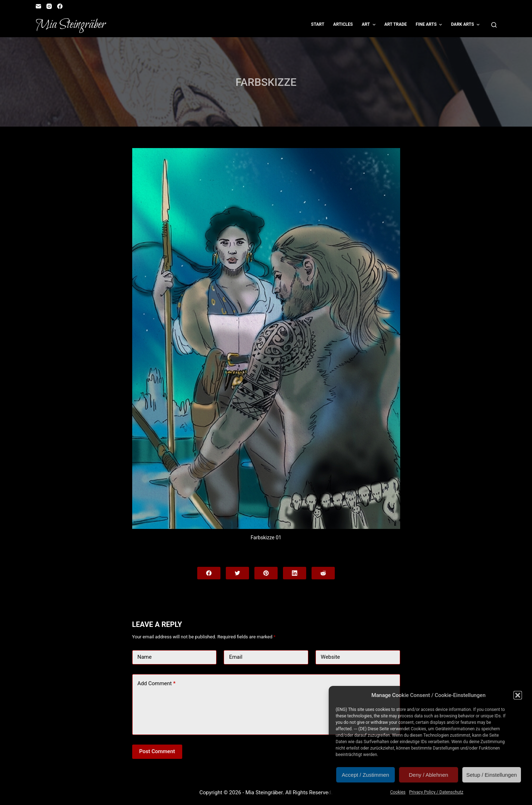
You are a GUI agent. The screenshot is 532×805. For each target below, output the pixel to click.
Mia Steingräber (71, 25)
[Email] (38, 6)
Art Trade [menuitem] (396, 24)
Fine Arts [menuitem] (430, 25)
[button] (518, 695)
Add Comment (157, 684)
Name (145, 657)
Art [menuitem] (369, 25)
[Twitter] (237, 573)
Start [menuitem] (318, 24)
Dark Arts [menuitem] (466, 25)
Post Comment (157, 751)
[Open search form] (494, 25)
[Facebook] (60, 6)
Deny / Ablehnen (428, 775)
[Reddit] (323, 573)
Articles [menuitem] (343, 24)
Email (236, 657)
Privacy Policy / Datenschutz (436, 792)
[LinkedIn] (295, 573)
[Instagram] (49, 6)
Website (330, 657)
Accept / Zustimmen (366, 775)
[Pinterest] (266, 573)
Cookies (398, 792)
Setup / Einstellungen (492, 775)
